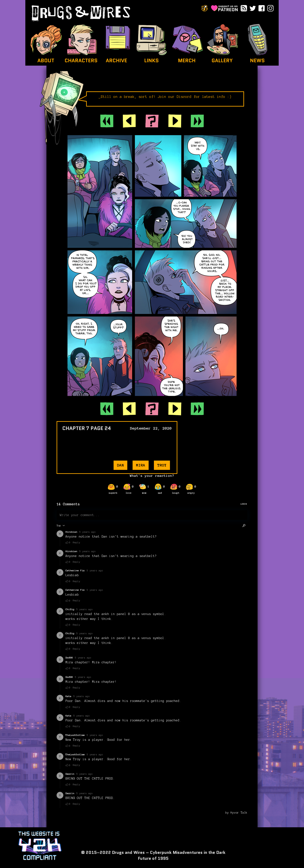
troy (162, 465)
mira (141, 465)
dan (120, 465)
